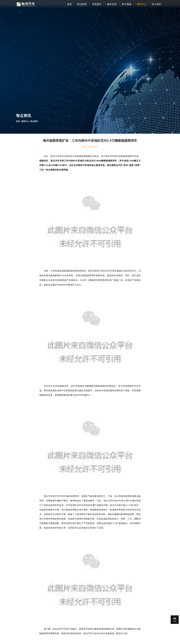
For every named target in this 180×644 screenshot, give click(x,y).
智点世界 (82, 4)
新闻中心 (142, 4)
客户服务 (127, 4)
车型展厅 (97, 4)
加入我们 (157, 4)
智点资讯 (34, 121)
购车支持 (112, 4)
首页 (69, 4)
